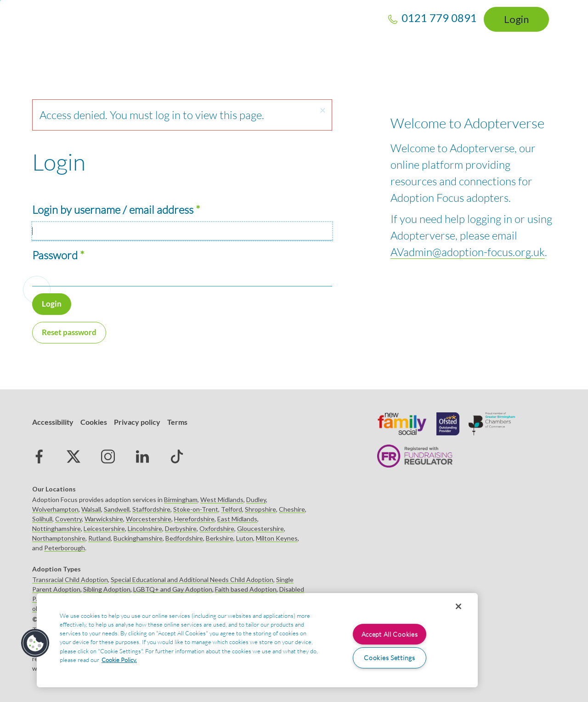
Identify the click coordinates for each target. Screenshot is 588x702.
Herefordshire (194, 519)
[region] (257, 640)
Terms (177, 422)
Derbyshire (181, 528)
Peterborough (65, 548)
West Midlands (222, 499)
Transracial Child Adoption (70, 579)
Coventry (68, 519)
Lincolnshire (145, 528)
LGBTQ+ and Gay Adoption (173, 589)
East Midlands (237, 519)
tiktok (177, 457)
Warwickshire (104, 519)
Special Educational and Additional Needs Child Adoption (192, 579)
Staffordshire (151, 509)
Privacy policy (137, 422)
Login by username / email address (113, 210)
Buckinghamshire (138, 538)
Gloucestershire (260, 528)
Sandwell (117, 509)
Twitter (73, 457)
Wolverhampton (55, 509)
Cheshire (292, 509)
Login (516, 19)
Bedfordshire (184, 538)
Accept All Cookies (390, 634)
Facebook (39, 457)
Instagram (108, 457)
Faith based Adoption (246, 589)
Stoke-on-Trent (196, 509)
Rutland (99, 538)
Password (55, 255)
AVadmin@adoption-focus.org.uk (468, 252)
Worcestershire (149, 519)
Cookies (94, 422)
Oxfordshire (217, 528)
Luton (245, 538)
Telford (232, 509)
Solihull (42, 519)
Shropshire (260, 509)
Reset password (69, 332)
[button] (322, 111)
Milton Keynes (277, 538)
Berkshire (220, 538)
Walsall (91, 509)
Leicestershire (104, 528)
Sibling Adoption (107, 589)
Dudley (256, 499)
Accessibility (53, 422)
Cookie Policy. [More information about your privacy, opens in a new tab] (119, 660)
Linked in (142, 457)
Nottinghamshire (57, 528)
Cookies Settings (390, 658)
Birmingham (181, 499)
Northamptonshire (59, 538)
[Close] (458, 606)
